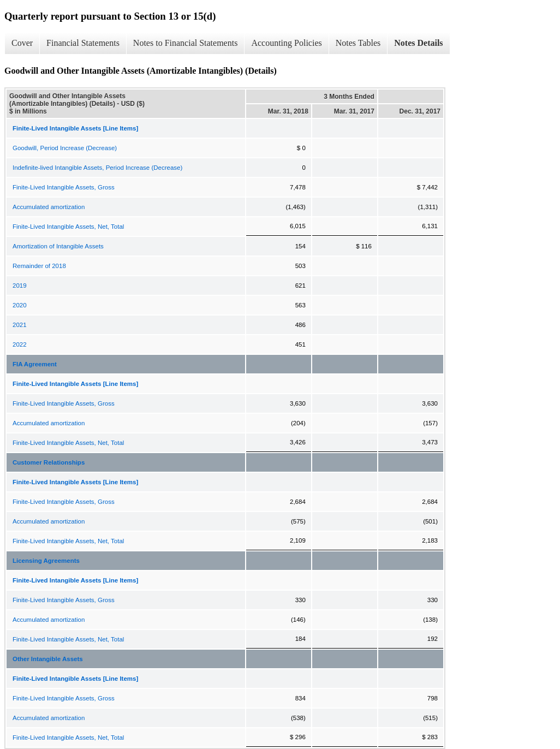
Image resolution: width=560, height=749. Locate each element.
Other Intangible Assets (48, 659)
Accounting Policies (286, 43)
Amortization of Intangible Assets (58, 246)
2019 (20, 286)
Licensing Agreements (46, 561)
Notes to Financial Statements (186, 43)
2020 (20, 305)
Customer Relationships (49, 462)
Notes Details (418, 43)
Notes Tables (358, 43)
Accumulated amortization (49, 207)
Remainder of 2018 (39, 266)
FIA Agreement (35, 364)
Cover (22, 43)
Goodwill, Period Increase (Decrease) (65, 148)
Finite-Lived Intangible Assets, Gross (64, 187)
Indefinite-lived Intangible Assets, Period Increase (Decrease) (97, 168)
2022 (20, 344)
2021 (20, 325)
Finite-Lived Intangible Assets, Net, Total (68, 227)
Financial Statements (83, 43)
